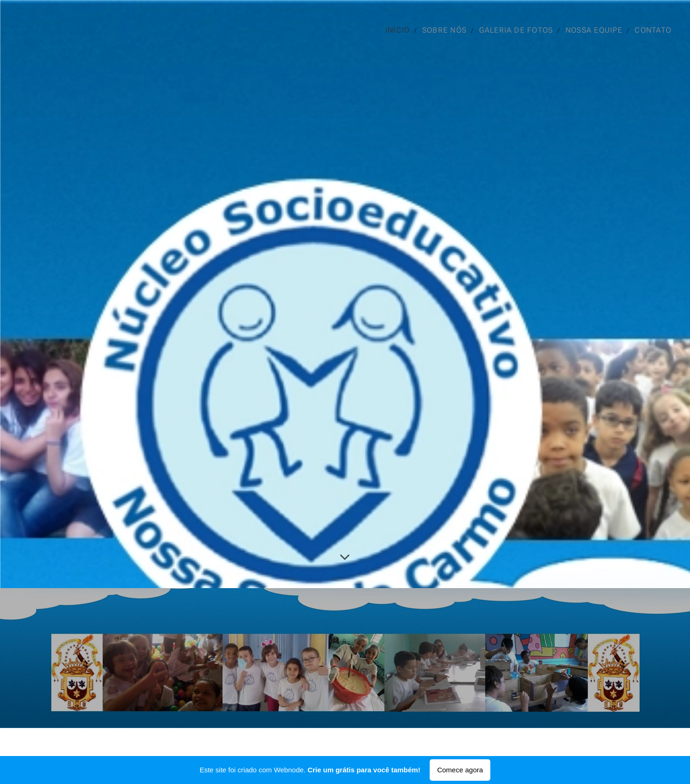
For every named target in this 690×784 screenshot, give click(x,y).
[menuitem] (398, 30)
